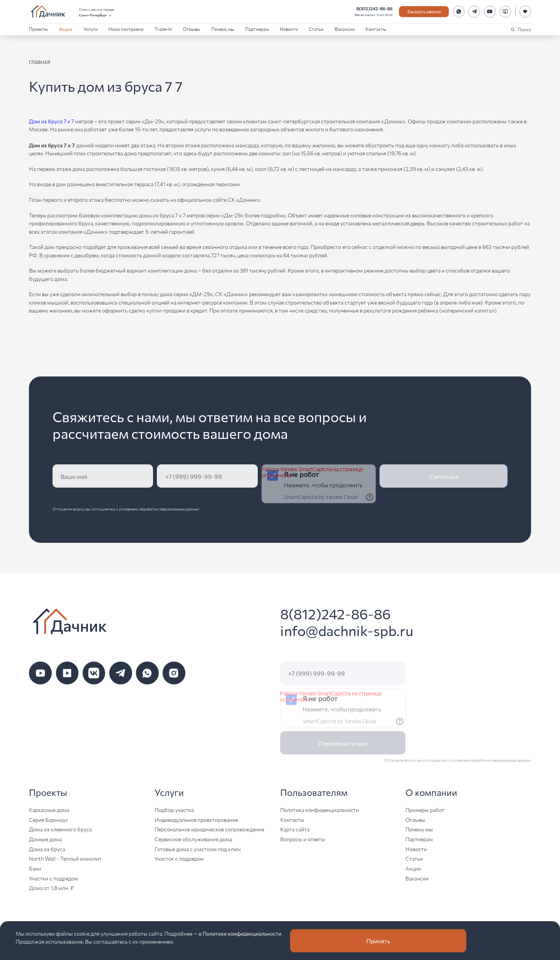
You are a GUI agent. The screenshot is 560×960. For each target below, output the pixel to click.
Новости (289, 29)
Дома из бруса (47, 849)
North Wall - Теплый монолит (65, 858)
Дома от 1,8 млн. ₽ (51, 888)
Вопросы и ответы (303, 839)
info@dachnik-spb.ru (347, 630)
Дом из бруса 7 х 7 (51, 121)
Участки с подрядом (53, 878)
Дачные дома (45, 839)
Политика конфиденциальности (320, 810)
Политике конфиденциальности (242, 933)
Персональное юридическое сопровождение (209, 829)
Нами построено (126, 29)
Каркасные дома (49, 810)
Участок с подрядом (179, 858)
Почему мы (223, 29)
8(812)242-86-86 (374, 8)
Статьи (316, 29)
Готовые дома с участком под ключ (198, 849)
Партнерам (257, 29)
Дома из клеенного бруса (60, 829)
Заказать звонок (424, 11)
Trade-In (163, 29)
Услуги (91, 29)
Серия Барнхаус (49, 820)
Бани (35, 868)
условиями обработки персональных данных (159, 509)
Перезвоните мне (343, 743)
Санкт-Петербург (96, 15)
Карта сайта (295, 829)
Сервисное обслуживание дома (193, 839)
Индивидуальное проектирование (196, 820)
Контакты (376, 29)
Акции (66, 29)
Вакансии (345, 29)
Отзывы (191, 29)
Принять (378, 941)
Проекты (38, 29)
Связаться (444, 476)
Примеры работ (425, 810)
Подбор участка (174, 810)
